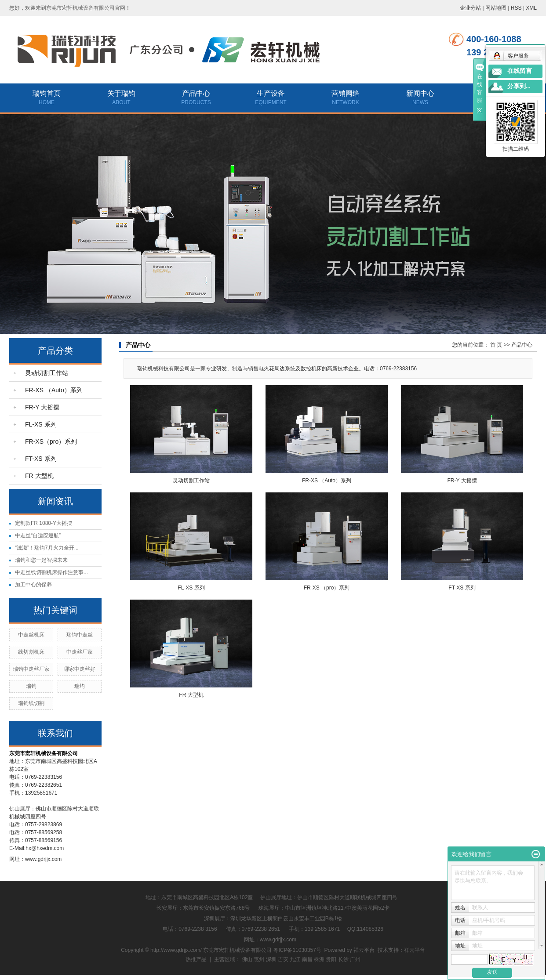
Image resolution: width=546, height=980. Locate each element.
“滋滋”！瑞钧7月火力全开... (47, 548)
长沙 (343, 959)
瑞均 (80, 686)
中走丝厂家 (80, 652)
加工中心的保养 (33, 585)
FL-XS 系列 (41, 424)
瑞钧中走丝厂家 (31, 669)
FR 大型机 (39, 476)
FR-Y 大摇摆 (42, 407)
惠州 (259, 959)
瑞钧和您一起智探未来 (41, 560)
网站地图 (496, 8)
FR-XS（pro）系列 (51, 441)
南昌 (307, 959)
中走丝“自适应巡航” (38, 535)
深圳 (271, 959)
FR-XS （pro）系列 (327, 588)
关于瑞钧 (121, 93)
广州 (355, 959)
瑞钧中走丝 (80, 635)
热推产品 (196, 959)
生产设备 (271, 93)
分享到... (519, 86)
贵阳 (331, 959)
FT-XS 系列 (41, 459)
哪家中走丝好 (80, 669)
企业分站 (470, 8)
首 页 (496, 345)
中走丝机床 (31, 635)
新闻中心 (420, 93)
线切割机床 (31, 652)
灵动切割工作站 (47, 373)
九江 (295, 959)
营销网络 (346, 93)
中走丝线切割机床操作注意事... (51, 572)
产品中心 (196, 93)
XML (531, 8)
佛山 (247, 959)
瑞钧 (31, 686)
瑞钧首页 (47, 93)
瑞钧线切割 (31, 703)
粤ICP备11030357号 (297, 950)
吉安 (283, 959)
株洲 (319, 959)
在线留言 (520, 71)
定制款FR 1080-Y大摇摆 (44, 523)
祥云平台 (364, 950)
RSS (516, 8)
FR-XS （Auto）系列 (54, 390)
